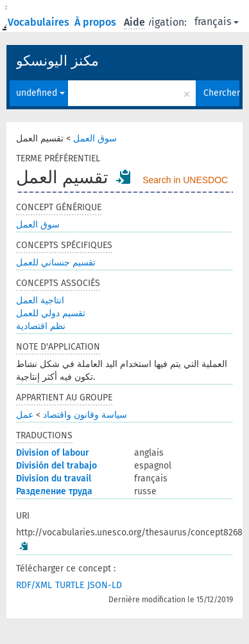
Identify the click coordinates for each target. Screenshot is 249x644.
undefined (40, 93)
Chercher (221, 93)
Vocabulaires (40, 22)
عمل (25, 415)
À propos (97, 22)
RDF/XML (34, 585)
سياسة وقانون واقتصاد (85, 415)
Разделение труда (54, 491)
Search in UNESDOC (185, 180)
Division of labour (53, 453)
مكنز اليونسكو (57, 61)
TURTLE (70, 585)
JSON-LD (105, 585)
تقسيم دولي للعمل (51, 313)
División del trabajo (56, 466)
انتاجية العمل (40, 300)
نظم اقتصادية (41, 326)
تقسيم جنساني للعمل (56, 263)
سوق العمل (95, 139)
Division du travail (54, 479)
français (217, 22)
